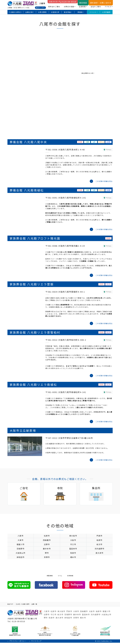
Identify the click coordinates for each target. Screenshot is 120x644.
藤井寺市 (47, 550)
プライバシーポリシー (18, 642)
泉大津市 (99, 554)
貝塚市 (47, 558)
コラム (60, 577)
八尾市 (21, 537)
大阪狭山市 (20, 554)
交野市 (47, 546)
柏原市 (99, 541)
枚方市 (99, 546)
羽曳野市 (20, 550)
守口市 (73, 546)
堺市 (47, 554)
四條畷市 (47, 541)
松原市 (47, 537)
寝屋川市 (20, 546)
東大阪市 (73, 537)
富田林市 (73, 550)
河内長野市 (100, 550)
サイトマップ (36, 642)
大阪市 (73, 541)
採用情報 (70, 577)
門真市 (99, 537)
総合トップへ (40, 8)
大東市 (21, 541)
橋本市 (73, 558)
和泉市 (73, 554)
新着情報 (50, 577)
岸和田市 (20, 558)
